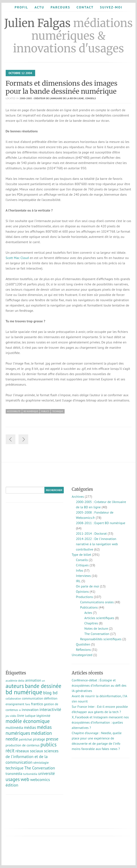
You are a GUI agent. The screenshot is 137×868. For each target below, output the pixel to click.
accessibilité (14, 411)
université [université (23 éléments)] (46, 773)
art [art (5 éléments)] (44, 681)
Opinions (82, 591)
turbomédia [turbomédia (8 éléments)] (30, 774)
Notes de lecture (96, 628)
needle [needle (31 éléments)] (12, 739)
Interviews (83, 576)
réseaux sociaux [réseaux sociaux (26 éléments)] (29, 751)
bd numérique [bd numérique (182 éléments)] (24, 692)
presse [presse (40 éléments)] (52, 739)
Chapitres (91, 623)
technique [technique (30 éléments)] (15, 768)
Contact (85, 7)
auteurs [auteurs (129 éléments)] (15, 686)
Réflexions (83, 650)
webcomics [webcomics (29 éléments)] (40, 780)
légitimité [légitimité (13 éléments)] (43, 716)
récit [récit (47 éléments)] (10, 751)
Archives (78, 496)
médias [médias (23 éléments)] (30, 727)
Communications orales (97, 602)
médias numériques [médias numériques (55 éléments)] (29, 730)
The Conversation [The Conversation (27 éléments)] (40, 768)
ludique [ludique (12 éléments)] (30, 716)
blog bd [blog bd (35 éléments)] (50, 693)
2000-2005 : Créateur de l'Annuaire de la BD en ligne (52, 98)
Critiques (82, 565)
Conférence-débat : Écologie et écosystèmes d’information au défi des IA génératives (99, 685)
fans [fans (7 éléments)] (28, 704)
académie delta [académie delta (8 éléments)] (15, 681)
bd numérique (31, 411)
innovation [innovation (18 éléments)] (30, 710)
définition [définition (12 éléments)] (51, 698)
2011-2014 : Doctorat (91, 533)
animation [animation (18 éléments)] (33, 680)
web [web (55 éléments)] (25, 779)
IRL (78, 581)
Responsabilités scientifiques (101, 639)
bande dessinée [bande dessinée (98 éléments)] (43, 686)
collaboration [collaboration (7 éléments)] (13, 699)
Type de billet (81, 555)
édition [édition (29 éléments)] (12, 785)
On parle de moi (88, 586)
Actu (39, 7)
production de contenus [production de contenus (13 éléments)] (23, 745)
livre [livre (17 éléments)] (21, 715)
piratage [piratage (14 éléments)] (39, 739)
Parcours (60, 7)
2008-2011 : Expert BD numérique (101, 523)
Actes (88, 613)
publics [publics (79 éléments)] (48, 745)
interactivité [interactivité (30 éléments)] (50, 709)
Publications (89, 607)
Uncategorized (82, 655)
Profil (21, 7)
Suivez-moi (111, 7)
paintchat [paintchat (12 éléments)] (25, 739)
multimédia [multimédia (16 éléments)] (14, 728)
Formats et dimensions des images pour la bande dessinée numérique (62, 87)
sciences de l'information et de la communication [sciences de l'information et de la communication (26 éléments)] (32, 756)
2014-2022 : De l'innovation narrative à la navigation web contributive (97, 544)
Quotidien (83, 644)
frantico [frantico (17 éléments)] (37, 704)
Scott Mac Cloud (17, 258)
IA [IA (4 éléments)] (20, 710)
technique (58, 411)
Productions (84, 597)
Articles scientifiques (99, 618)
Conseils (91, 98)
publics (45, 411)
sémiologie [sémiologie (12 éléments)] (41, 762)
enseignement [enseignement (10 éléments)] (15, 704)
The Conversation (97, 634)
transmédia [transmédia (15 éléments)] (14, 774)
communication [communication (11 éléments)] (32, 698)
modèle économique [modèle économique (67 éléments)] (28, 721)
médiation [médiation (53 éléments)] (41, 733)
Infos (80, 570)
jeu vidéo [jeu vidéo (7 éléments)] (11, 716)
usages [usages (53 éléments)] (13, 779)
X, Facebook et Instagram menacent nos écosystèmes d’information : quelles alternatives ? (100, 722)
